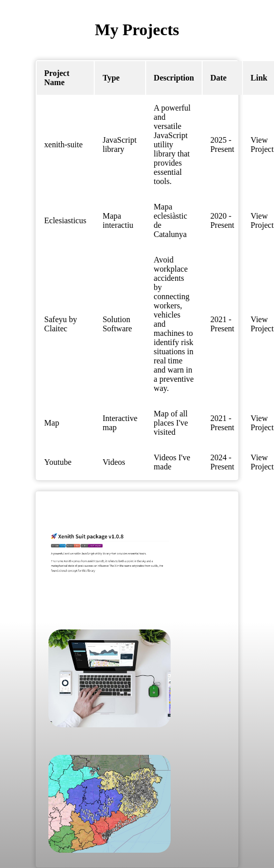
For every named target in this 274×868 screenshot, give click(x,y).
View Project (262, 144)
